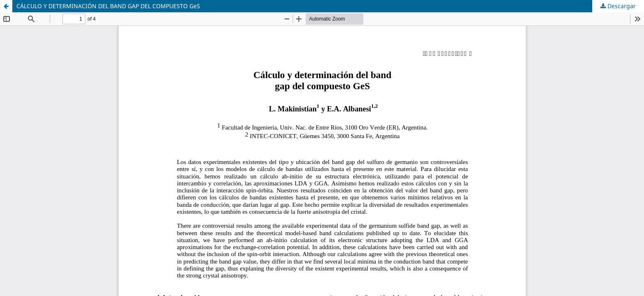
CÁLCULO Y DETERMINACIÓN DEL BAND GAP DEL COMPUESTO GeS (108, 6)
